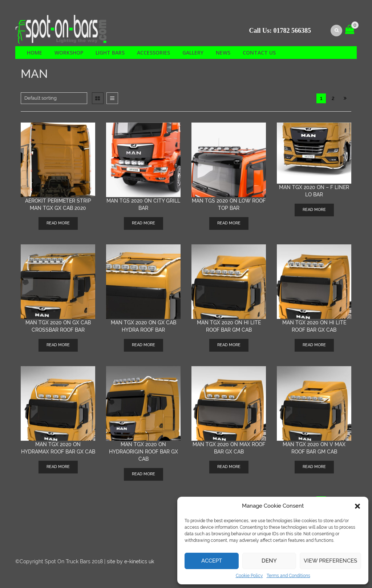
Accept (212, 561)
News (223, 53)
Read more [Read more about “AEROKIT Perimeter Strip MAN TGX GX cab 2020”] (58, 223)
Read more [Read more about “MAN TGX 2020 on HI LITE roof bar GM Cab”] (229, 345)
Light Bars (110, 53)
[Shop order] (54, 98)
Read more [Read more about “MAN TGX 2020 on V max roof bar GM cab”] (314, 467)
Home (35, 53)
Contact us (259, 53)
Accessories (153, 53)
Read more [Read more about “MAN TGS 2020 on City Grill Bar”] (143, 223)
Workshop (69, 53)
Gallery (193, 53)
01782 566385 (292, 31)
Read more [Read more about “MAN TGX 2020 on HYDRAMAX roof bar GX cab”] (58, 467)
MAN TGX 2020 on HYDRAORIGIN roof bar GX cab (143, 452)
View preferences (330, 561)
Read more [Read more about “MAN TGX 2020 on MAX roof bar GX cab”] (229, 467)
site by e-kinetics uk (130, 561)
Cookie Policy (249, 576)
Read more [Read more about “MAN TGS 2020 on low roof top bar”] (229, 223)
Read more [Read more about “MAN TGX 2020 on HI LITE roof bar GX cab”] (314, 345)
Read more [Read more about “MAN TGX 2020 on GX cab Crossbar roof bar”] (58, 345)
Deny (269, 561)
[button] (357, 506)
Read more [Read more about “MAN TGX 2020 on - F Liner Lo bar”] (314, 210)
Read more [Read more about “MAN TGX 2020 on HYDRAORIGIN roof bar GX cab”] (143, 474)
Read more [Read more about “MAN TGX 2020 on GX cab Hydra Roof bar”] (143, 345)
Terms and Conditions (288, 576)
